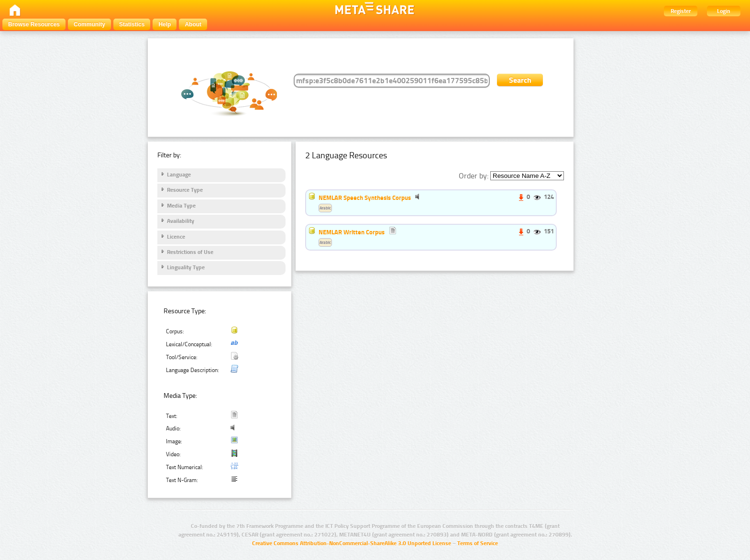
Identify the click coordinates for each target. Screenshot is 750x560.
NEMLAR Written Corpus (352, 232)
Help (165, 24)
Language (179, 175)
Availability (181, 221)
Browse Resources (34, 24)
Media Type (181, 206)
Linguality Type (186, 267)
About (193, 24)
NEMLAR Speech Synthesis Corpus (365, 198)
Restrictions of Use (190, 252)
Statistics (132, 24)
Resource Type (185, 190)
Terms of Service (478, 543)
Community (89, 24)
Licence (176, 237)
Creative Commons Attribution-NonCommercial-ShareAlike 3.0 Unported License (352, 543)
